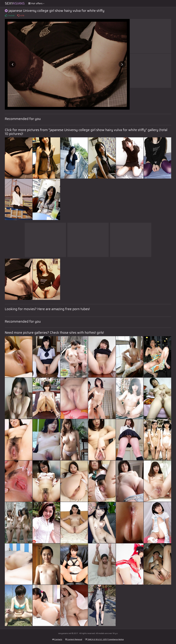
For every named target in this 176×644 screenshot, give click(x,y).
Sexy (15, 3)
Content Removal (74, 639)
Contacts (57, 639)
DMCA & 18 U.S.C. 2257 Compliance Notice (105, 639)
